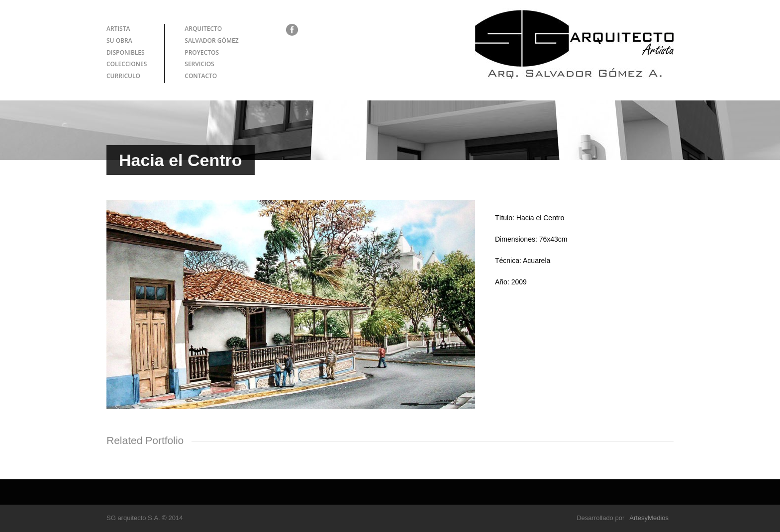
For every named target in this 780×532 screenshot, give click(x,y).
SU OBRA (119, 41)
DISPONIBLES (126, 52)
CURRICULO (123, 76)
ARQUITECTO (203, 29)
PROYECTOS (202, 52)
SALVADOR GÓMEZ (211, 41)
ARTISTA (118, 29)
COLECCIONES (127, 64)
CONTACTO (201, 76)
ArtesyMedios (649, 518)
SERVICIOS (199, 64)
